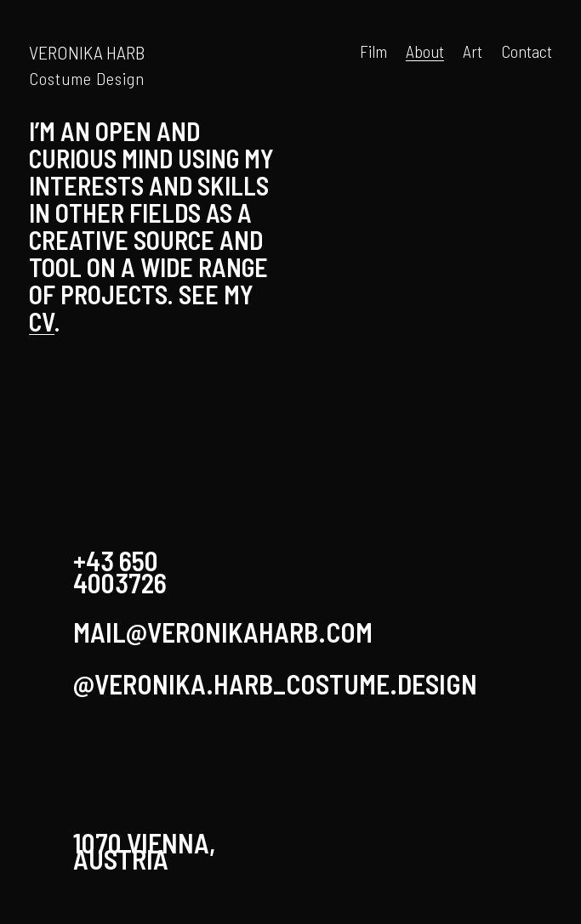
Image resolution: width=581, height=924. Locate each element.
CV (42, 321)
